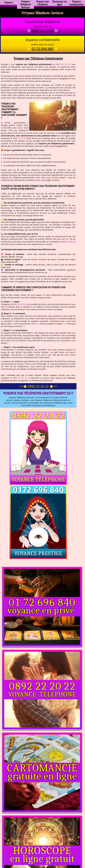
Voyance (8, 2)
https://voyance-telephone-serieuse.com (42, 832)
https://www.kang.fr (19, 851)
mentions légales (57, 858)
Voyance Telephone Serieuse (42, 14)
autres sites (70, 858)
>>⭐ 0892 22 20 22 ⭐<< (38, 388)
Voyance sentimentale (76, 2)
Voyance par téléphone (43, 2)
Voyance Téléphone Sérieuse (25, 3)
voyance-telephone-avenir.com (41, 851)
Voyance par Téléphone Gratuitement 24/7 (38, 395)
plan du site (43, 858)
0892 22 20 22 (63, 66)
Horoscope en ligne (60, 2)
